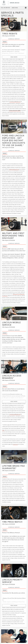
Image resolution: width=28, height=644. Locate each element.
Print (5, 42)
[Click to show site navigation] (26, 8)
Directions (15, 8)
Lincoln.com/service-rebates (15, 110)
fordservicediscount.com (14, 169)
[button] (5, 8)
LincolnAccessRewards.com (15, 102)
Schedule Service (14, 39)
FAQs (3, 430)
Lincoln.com (15, 444)
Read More (14, 57)
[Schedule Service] (14, 25)
